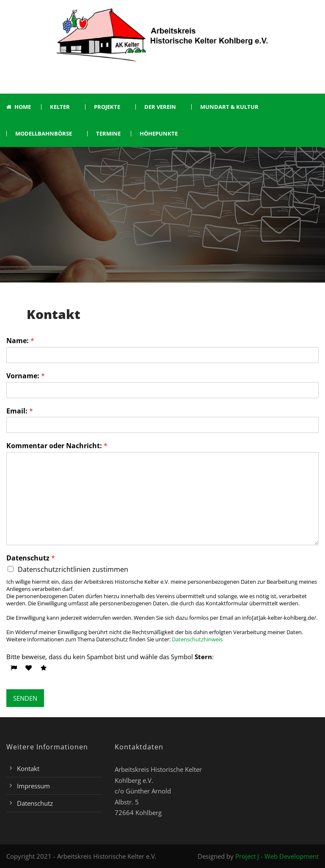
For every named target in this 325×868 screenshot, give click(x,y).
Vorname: (26, 376)
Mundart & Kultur (229, 107)
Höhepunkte (159, 134)
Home (19, 107)
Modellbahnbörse (44, 134)
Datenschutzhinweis (197, 639)
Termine (108, 134)
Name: (20, 341)
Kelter (60, 107)
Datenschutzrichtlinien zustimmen (73, 569)
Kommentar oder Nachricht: (57, 446)
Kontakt (28, 768)
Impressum (33, 786)
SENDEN (25, 698)
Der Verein (160, 107)
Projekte (107, 107)
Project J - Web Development (277, 856)
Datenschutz (31, 558)
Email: (20, 411)
